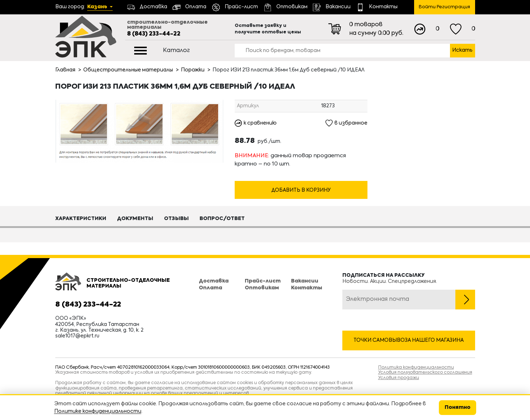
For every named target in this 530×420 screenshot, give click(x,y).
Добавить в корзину (301, 191)
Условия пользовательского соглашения (425, 373)
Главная (65, 70)
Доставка (214, 281)
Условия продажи (399, 378)
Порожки (193, 70)
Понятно (458, 407)
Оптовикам (262, 288)
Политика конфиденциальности (416, 368)
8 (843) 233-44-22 (154, 34)
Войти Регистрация (444, 7)
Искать (462, 50)
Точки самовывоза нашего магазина (409, 340)
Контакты (307, 288)
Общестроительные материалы (128, 70)
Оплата (210, 288)
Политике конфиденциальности (98, 411)
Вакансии (305, 281)
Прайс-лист (263, 281)
